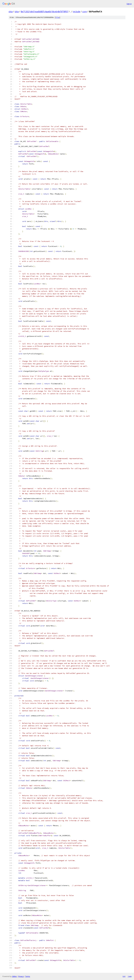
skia (11, 12)
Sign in (129, 4)
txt (124, 976)
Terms (28, 976)
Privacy (21, 976)
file (57, 17)
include (77, 12)
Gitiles (14, 976)
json (130, 976)
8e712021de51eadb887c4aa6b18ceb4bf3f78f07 (45, 12)
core (85, 12)
